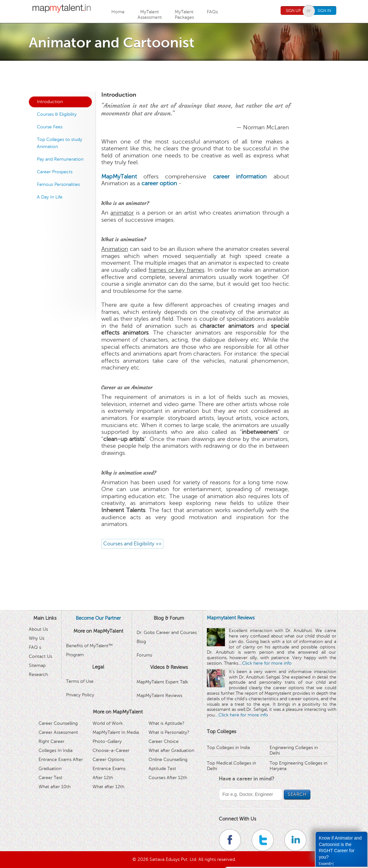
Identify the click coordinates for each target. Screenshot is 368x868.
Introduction (50, 102)
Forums (144, 655)
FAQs (212, 12)
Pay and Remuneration (60, 159)
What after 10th (55, 787)
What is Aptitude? (167, 723)
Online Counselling (168, 760)
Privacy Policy (80, 695)
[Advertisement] (184, 75)
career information (240, 177)
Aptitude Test (162, 769)
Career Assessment (58, 732)
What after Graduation (171, 750)
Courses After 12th (168, 778)
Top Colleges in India (228, 748)
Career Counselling (58, 723)
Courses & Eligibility (57, 114)
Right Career (51, 741)
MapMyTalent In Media (116, 732)
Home (118, 12)
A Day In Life (50, 197)
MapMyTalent (119, 177)
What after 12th (108, 787)
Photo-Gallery (107, 741)
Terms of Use (80, 681)
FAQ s (35, 647)
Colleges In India (56, 750)
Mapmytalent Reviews (231, 618)
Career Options (108, 760)
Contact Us (40, 656)
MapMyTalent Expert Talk (162, 682)
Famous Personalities (58, 184)
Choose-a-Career (111, 750)
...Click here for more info (265, 663)
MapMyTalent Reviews (159, 696)
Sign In (324, 11)
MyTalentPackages (184, 15)
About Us (38, 629)
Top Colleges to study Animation (60, 143)
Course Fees (50, 127)
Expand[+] (326, 864)
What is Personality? (169, 732)
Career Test (50, 778)
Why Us (37, 638)
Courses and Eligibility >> (132, 544)
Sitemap (37, 665)
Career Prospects (55, 172)
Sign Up (293, 11)
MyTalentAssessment (150, 15)
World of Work (108, 723)
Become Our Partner (98, 618)
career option (159, 183)
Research (38, 675)
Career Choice (164, 741)
